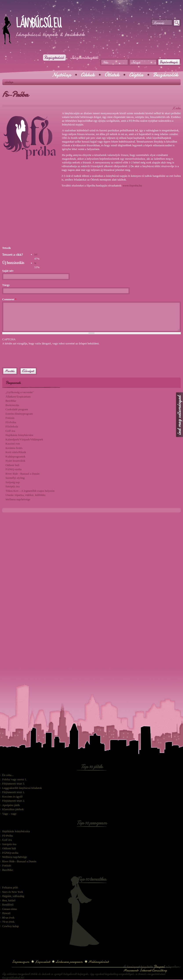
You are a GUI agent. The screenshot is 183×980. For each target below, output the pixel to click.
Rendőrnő (8, 905)
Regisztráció (54, 58)
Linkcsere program (69, 962)
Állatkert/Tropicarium (18, 397)
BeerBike (11, 401)
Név (105, 62)
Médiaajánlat (98, 962)
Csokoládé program (17, 409)
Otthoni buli (12, 465)
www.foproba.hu (132, 185)
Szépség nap (13, 482)
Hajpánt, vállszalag (13, 896)
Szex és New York (13, 892)
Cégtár (136, 75)
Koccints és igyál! (13, 796)
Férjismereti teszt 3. (14, 784)
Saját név (8, 271)
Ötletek (112, 75)
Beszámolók (166, 75)
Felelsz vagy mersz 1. (15, 779)
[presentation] (36, 354)
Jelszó (135, 62)
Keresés (159, 23)
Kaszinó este (13, 444)
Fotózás (10, 418)
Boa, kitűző (9, 900)
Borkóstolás (12, 405)
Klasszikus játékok (13, 809)
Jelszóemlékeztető (84, 58)
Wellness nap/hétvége (18, 499)
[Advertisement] (54, 11)
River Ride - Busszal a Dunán (23, 474)
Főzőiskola (12, 426)
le (35, 263)
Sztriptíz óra (13, 486)
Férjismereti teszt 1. (14, 792)
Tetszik (6, 248)
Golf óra (10, 431)
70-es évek (8, 922)
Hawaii (6, 913)
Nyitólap (62, 75)
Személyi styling (15, 478)
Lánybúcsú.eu (39, 24)
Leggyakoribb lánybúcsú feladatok (22, 788)
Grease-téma (9, 909)
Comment (9, 299)
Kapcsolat (42, 962)
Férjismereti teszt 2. (14, 801)
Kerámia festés (14, 448)
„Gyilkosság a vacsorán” (20, 392)
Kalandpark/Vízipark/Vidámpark (24, 439)
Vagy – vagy (9, 814)
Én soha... (8, 775)
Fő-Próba (11, 422)
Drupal (159, 966)
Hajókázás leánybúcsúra (19, 435)
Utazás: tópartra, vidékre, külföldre (25, 495)
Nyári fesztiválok (15, 461)
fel (36, 254)
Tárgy (6, 285)
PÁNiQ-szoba (14, 469)
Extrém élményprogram (19, 414)
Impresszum (20, 962)
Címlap (9, 82)
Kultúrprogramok (15, 457)
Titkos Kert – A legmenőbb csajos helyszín (30, 491)
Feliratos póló (10, 887)
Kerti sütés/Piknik (16, 452)
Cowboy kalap (10, 926)
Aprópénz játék (11, 805)
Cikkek (88, 75)
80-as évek (8, 918)
